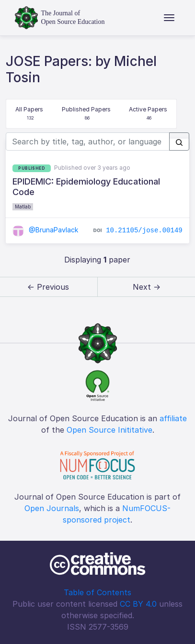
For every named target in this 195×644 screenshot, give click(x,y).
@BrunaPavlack (45, 230)
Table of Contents (97, 592)
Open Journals (52, 508)
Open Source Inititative (109, 430)
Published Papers (86, 114)
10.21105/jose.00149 (144, 230)
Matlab (23, 207)
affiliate (173, 418)
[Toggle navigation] (169, 18)
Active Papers (148, 114)
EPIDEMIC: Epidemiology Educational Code (86, 187)
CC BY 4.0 (138, 604)
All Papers (29, 114)
